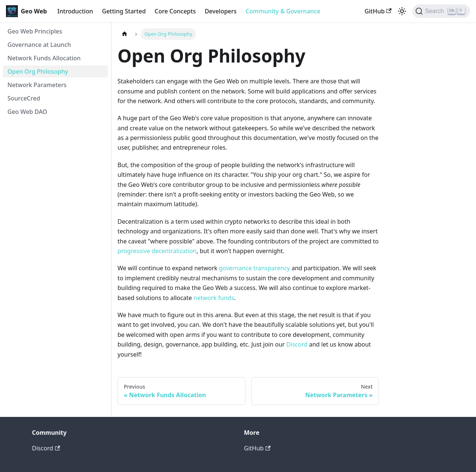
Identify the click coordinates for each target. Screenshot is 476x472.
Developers (221, 11)
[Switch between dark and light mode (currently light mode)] (402, 11)
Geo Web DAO (27, 112)
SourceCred (24, 98)
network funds (214, 298)
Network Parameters (37, 85)
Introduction (75, 11)
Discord (297, 344)
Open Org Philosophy (38, 71)
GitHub (378, 11)
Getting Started (124, 11)
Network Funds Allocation (44, 58)
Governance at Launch (39, 45)
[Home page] (125, 34)
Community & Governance (283, 11)
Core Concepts (175, 11)
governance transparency (255, 268)
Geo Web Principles (35, 31)
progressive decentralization (157, 251)
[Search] (441, 11)
